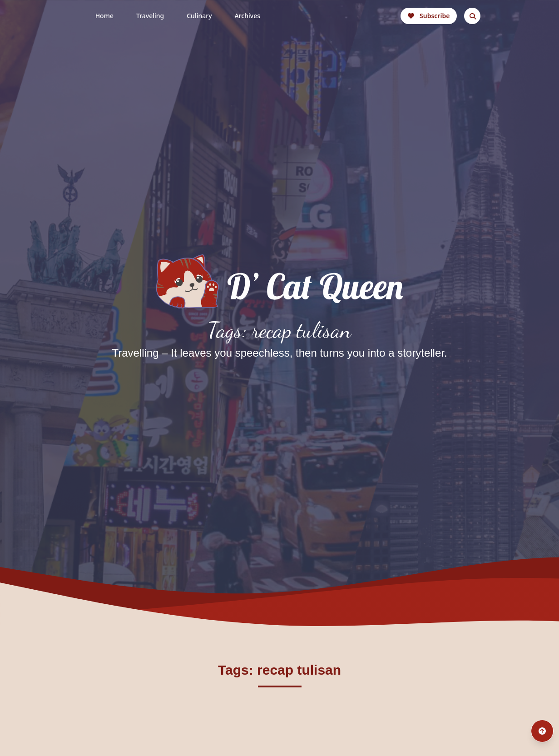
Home (104, 16)
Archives (247, 16)
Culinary (199, 16)
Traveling (150, 16)
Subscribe (429, 16)
